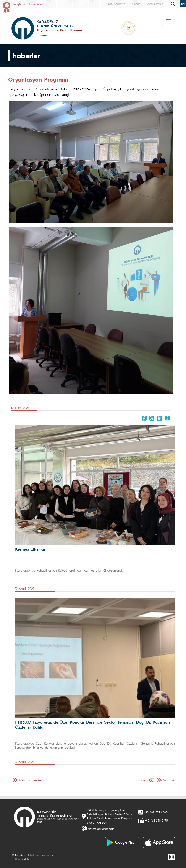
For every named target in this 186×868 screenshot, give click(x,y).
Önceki (142, 780)
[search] (173, 3)
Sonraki (169, 780)
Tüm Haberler (30, 780)
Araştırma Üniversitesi (28, 4)
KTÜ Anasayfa (117, 4)
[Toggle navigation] (169, 21)
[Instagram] (171, 857)
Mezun (136, 4)
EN (183, 3)
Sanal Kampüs (155, 4)
